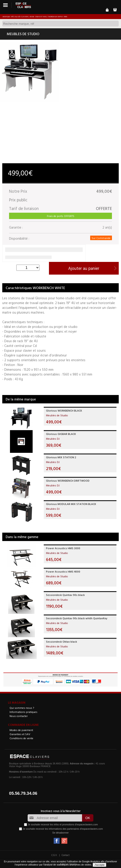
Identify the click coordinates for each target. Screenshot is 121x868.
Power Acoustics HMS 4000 (63, 571)
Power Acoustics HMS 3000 (63, 548)
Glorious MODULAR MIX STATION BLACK (71, 504)
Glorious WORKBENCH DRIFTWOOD (68, 480)
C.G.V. (54, 855)
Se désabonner (60, 833)
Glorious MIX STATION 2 (61, 457)
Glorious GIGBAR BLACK (61, 434)
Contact (66, 855)
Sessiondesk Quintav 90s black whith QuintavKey (77, 618)
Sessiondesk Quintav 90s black (65, 595)
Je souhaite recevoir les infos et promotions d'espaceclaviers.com (63, 824)
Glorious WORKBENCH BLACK (64, 410)
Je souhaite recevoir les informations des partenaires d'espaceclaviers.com (63, 829)
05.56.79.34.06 (23, 793)
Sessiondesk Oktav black (62, 641)
